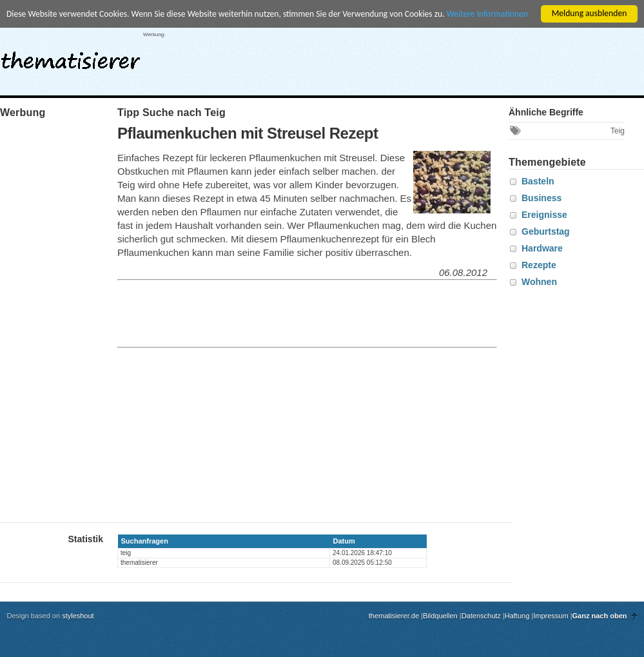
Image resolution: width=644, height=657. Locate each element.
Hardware (542, 248)
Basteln (538, 181)
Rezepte (539, 265)
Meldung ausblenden (590, 13)
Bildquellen (440, 616)
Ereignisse (544, 215)
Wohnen (539, 282)
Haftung (517, 616)
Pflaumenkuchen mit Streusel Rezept (248, 133)
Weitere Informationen (487, 14)
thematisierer (71, 57)
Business (542, 198)
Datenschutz (481, 616)
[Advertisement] (376, 315)
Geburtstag (546, 231)
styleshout (78, 616)
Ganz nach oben (600, 616)
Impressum (551, 616)
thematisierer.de (394, 616)
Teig (618, 131)
